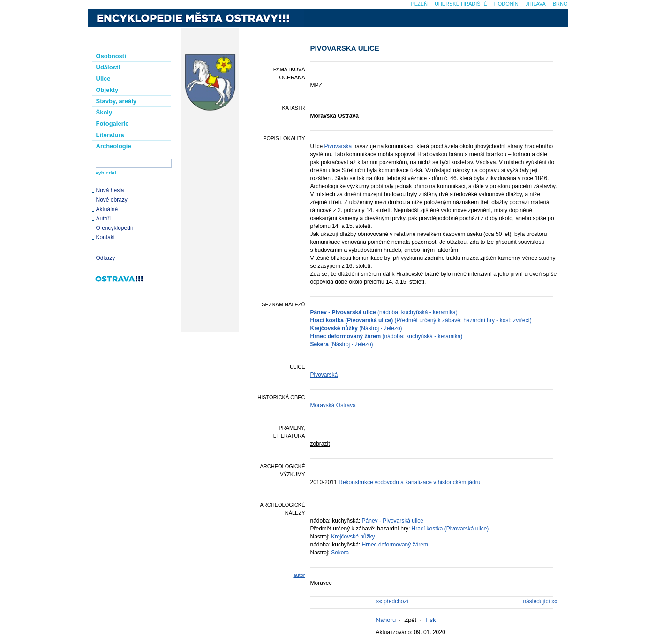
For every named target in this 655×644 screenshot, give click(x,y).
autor (299, 575)
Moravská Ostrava (333, 405)
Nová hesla (110, 190)
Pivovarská (338, 146)
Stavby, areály (116, 101)
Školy (104, 112)
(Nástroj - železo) (356, 328)
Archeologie (114, 146)
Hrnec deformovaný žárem (369, 545)
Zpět (410, 620)
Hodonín (506, 4)
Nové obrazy (112, 200)
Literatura (110, 135)
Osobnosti (111, 56)
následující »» (540, 601)
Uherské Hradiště (461, 4)
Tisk (430, 620)
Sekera (330, 553)
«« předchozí (392, 601)
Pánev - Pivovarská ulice (367, 521)
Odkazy (106, 258)
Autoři (103, 219)
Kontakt (106, 237)
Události (108, 67)
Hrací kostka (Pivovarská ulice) (400, 529)
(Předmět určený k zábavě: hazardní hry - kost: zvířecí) (421, 320)
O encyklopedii (115, 228)
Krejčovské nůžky (343, 537)
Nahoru (386, 620)
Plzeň (419, 4)
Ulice (103, 79)
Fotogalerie (113, 124)
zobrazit (320, 444)
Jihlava (536, 4)
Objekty (107, 90)
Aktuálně (107, 209)
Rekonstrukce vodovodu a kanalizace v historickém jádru (395, 482)
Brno (560, 4)
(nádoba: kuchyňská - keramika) (384, 312)
